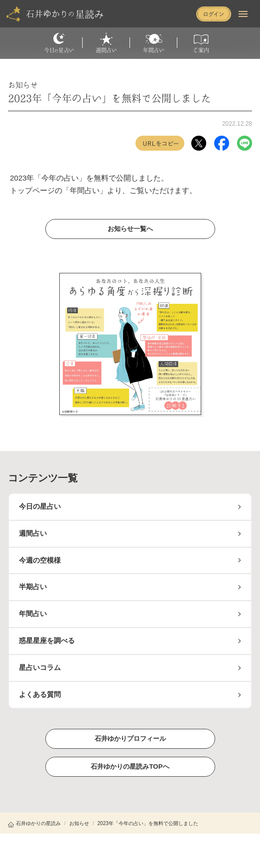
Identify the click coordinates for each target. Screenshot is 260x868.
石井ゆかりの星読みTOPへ (130, 766)
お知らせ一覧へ (130, 228)
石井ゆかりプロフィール (130, 738)
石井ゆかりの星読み (34, 823)
